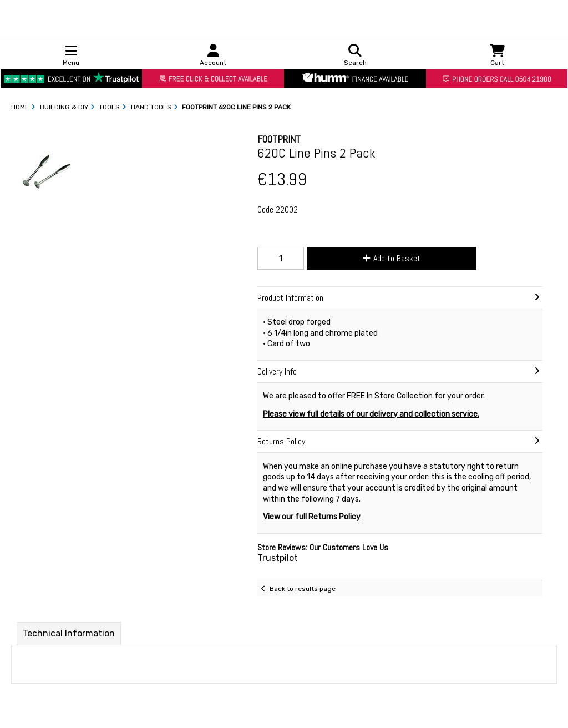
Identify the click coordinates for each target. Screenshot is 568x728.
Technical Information (69, 633)
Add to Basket (392, 258)
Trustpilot (278, 558)
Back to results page (303, 589)
